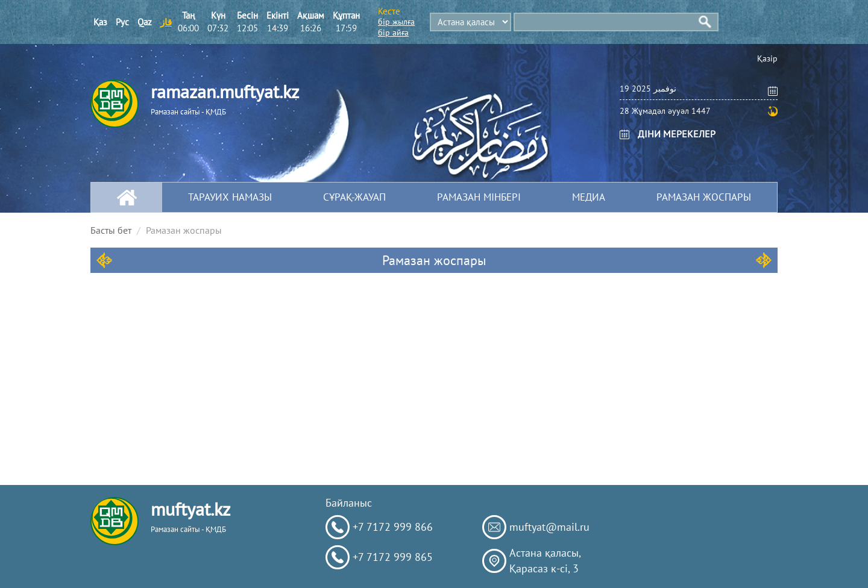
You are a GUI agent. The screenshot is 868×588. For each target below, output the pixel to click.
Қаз (100, 22)
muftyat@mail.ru (549, 527)
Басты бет (111, 230)
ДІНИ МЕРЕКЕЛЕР (677, 134)
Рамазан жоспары (704, 197)
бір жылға (396, 22)
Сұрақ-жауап (354, 197)
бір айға (393, 33)
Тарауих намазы (230, 197)
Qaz (145, 22)
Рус (122, 22)
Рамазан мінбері (479, 197)
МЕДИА (589, 197)
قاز (166, 22)
